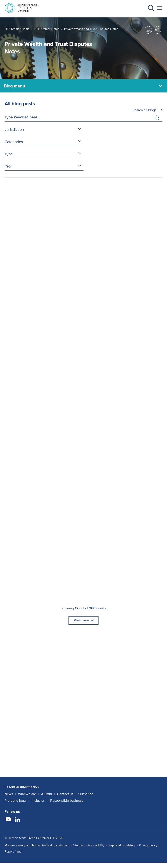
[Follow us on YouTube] (8, 820)
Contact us (65, 794)
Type (9, 154)
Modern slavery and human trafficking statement (37, 845)
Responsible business (67, 801)
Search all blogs (144, 110)
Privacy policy (148, 845)
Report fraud (13, 852)
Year (8, 166)
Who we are (27, 794)
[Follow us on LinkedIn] (17, 820)
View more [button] (81, 620)
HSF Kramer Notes (47, 29)
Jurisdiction (14, 130)
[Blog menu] (83, 86)
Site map (79, 845)
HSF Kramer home (17, 29)
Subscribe (86, 794)
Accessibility (96, 845)
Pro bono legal (16, 801)
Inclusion (38, 801)
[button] (151, 9)
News (9, 794)
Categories (14, 142)
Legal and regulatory (122, 845)
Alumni (47, 794)
